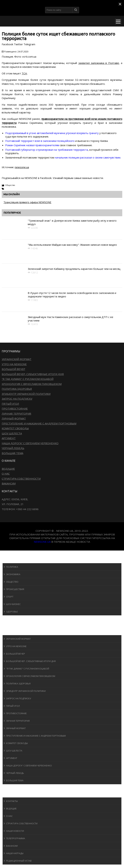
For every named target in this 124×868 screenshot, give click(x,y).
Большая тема (12, 453)
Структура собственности (21, 479)
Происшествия (15, 589)
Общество (10, 185)
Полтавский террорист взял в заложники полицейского (40, 141)
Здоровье (12, 612)
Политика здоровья (17, 389)
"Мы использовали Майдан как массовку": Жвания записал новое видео (72, 245)
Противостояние (15, 409)
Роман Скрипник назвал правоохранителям (32, 145)
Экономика (13, 574)
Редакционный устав (19, 861)
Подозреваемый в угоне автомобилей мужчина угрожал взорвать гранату (52, 133)
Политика (12, 567)
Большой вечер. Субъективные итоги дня (33, 374)
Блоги (9, 787)
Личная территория (16, 414)
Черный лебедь (13, 448)
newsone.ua (22, 167)
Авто (9, 625)
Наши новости (15, 831)
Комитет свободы (15, 428)
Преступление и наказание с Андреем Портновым (39, 423)
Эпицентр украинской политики (26, 394)
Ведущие (8, 469)
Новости (11, 560)
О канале (11, 794)
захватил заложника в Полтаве (99, 63)
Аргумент (9, 438)
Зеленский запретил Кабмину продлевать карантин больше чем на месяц (74, 269)
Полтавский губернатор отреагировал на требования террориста (47, 150)
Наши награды (15, 853)
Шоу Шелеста (12, 433)
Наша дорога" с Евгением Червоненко (30, 443)
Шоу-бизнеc (13, 604)
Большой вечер (13, 369)
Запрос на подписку (17, 399)
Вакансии (9, 483)
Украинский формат (17, 359)
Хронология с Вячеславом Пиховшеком (32, 384)
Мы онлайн (12, 194)
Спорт (10, 597)
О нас (6, 474)
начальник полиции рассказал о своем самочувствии (88, 157)
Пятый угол (10, 404)
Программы (13, 632)
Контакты (12, 801)
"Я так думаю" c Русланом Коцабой (28, 379)
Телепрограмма (16, 838)
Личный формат (14, 418)
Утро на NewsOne (14, 364)
